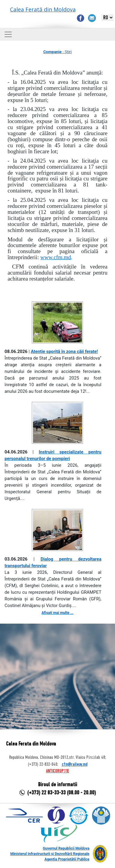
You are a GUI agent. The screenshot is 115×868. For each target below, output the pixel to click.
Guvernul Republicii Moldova (66, 848)
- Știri (57, 52)
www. (56, 257)
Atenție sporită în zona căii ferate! (64, 351)
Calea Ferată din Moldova (43, 9)
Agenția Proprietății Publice (67, 859)
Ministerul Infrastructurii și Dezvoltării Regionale (50, 854)
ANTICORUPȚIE (57, 771)
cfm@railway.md (75, 765)
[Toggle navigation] (8, 34)
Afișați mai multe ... (57, 613)
